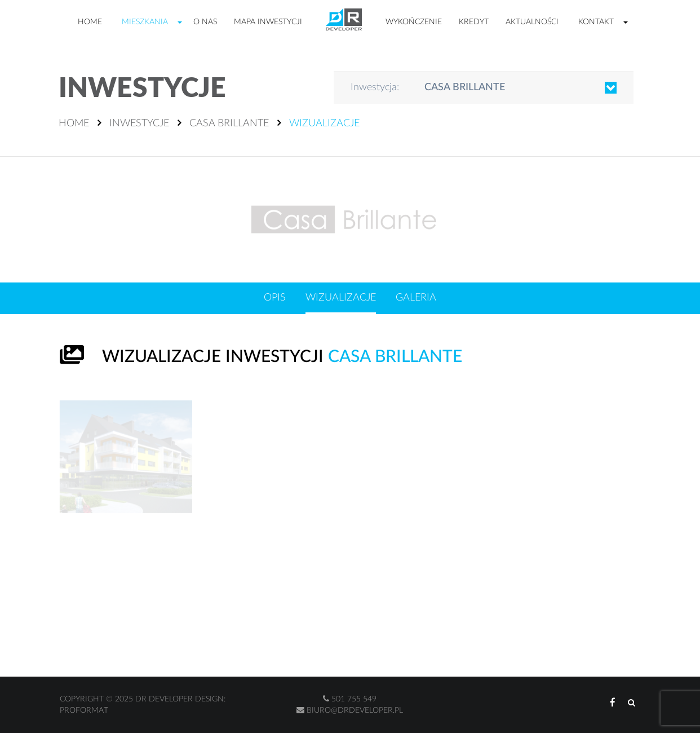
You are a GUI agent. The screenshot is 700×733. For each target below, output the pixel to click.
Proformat (84, 710)
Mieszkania (145, 22)
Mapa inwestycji (268, 22)
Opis (275, 298)
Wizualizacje (341, 298)
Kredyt (474, 22)
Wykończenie (414, 22)
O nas (205, 22)
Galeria (416, 298)
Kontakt (596, 22)
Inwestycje (139, 123)
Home (90, 22)
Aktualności (532, 22)
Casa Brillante (229, 123)
